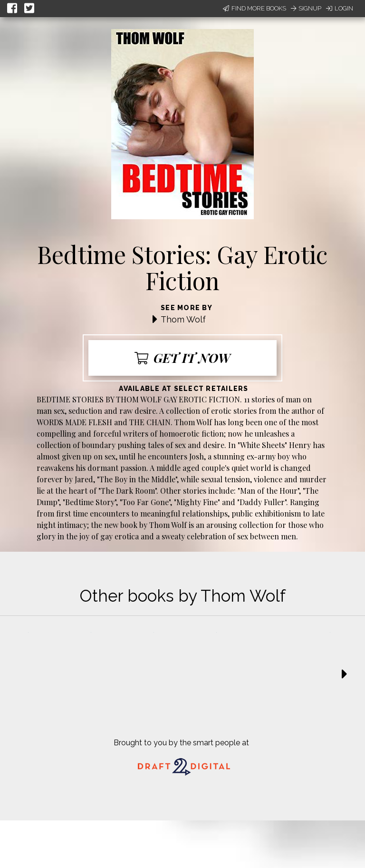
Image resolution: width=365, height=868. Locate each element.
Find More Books (255, 8)
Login (340, 8)
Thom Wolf (183, 319)
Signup (306, 8)
